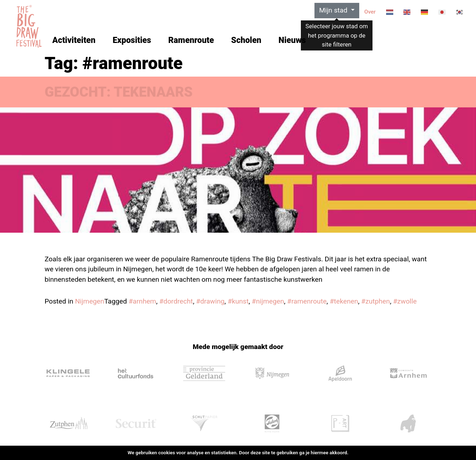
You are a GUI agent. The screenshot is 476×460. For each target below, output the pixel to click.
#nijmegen (268, 301)
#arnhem (142, 301)
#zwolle (405, 301)
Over (370, 12)
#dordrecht (176, 301)
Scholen (246, 40)
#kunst (238, 301)
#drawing (210, 301)
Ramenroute (191, 40)
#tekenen (344, 301)
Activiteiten (74, 40)
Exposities (132, 40)
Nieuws (292, 40)
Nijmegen (90, 301)
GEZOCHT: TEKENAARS (119, 92)
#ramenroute (307, 301)
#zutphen (375, 301)
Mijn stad (334, 10)
